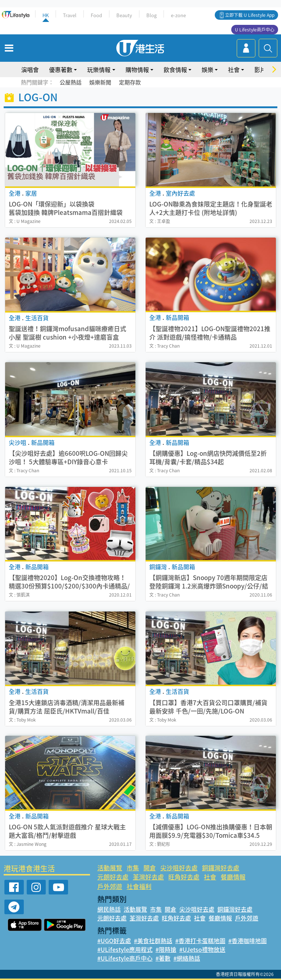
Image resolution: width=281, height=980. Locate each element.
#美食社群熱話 (153, 941)
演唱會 (30, 69)
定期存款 (130, 82)
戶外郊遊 (110, 886)
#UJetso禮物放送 (202, 949)
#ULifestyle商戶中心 (125, 958)
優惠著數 (61, 69)
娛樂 (207, 69)
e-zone (178, 15)
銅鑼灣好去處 (221, 868)
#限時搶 (166, 949)
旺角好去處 (184, 877)
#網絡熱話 (187, 958)
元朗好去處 (113, 877)
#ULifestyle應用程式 (125, 949)
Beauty (124, 15)
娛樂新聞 (100, 82)
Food (96, 15)
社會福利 (139, 886)
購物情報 (137, 69)
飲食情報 (175, 69)
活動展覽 (110, 868)
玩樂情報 (99, 69)
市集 (133, 868)
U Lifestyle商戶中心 (255, 30)
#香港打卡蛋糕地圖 (200, 941)
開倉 (150, 868)
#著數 (163, 958)
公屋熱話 (71, 82)
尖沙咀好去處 (179, 868)
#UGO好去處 (114, 941)
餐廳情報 (233, 877)
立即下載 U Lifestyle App (250, 15)
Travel (70, 15)
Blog (151, 15)
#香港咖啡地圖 (248, 941)
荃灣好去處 (148, 877)
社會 (234, 69)
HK (46, 15)
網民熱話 (109, 909)
